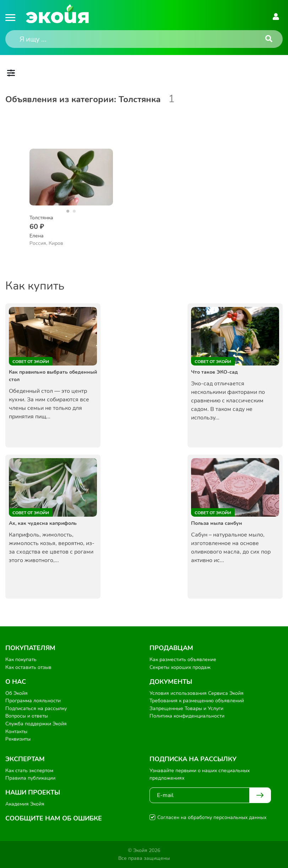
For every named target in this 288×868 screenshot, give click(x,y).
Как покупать (21, 660)
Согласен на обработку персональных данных (212, 817)
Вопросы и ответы (27, 716)
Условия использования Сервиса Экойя (197, 693)
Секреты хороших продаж (180, 667)
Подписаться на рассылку (36, 708)
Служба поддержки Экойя (36, 724)
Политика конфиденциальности (187, 716)
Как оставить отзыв (28, 667)
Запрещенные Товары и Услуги (186, 708)
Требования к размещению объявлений (197, 701)
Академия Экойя (25, 804)
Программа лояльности (33, 701)
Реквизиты (18, 739)
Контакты (16, 732)
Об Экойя (17, 693)
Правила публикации (30, 778)
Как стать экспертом (29, 771)
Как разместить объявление (183, 660)
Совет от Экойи (31, 362)
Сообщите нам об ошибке (54, 818)
